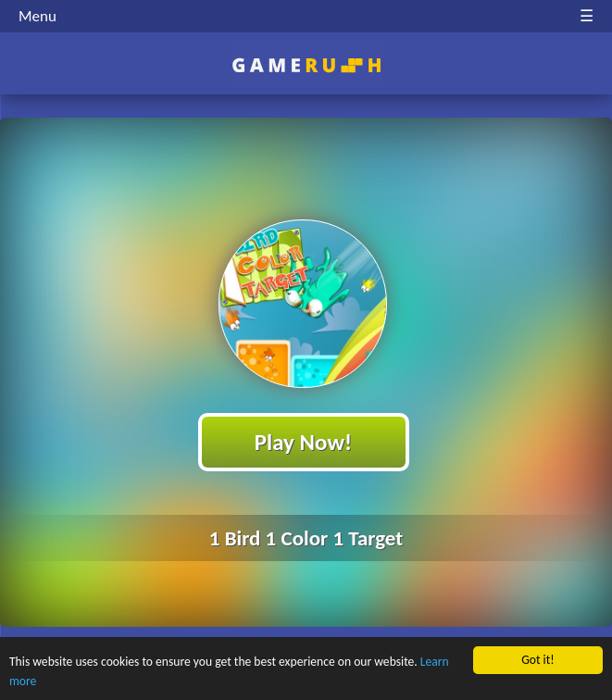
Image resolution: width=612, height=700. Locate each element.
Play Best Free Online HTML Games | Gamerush (306, 65)
